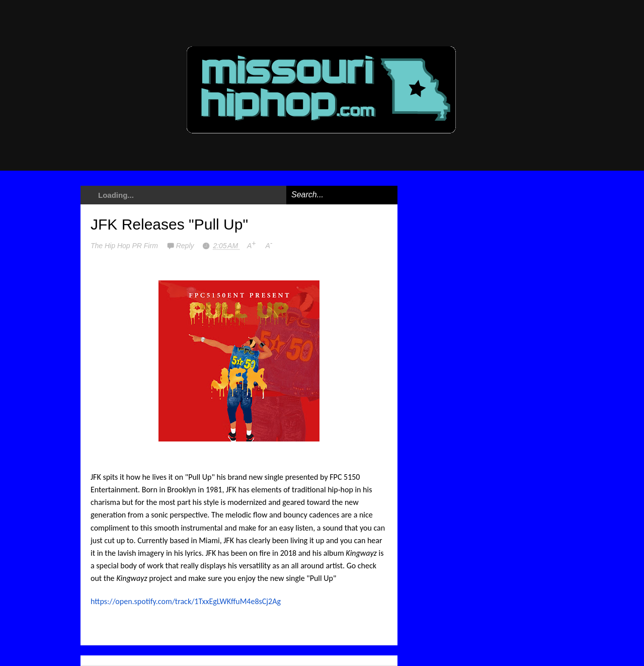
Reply (186, 246)
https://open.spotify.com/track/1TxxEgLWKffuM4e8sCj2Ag (186, 601)
